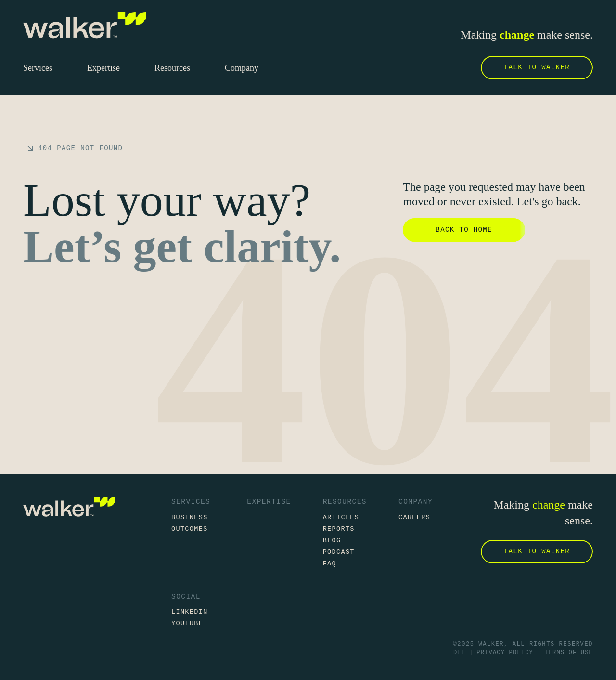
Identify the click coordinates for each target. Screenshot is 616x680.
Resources (345, 502)
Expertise (269, 502)
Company (416, 502)
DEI (459, 653)
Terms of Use (569, 653)
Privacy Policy (505, 653)
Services (191, 502)
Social (186, 597)
